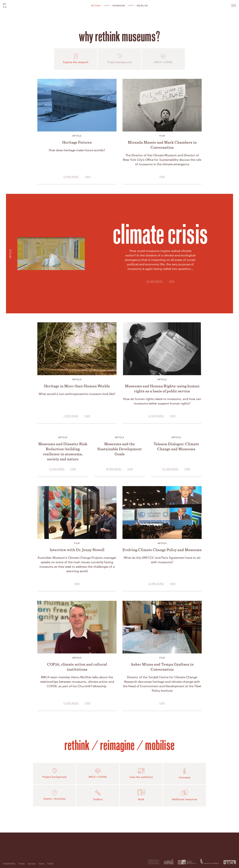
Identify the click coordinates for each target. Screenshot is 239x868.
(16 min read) (155, 281)
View (172, 281)
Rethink (96, 6)
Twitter (22, 864)
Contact (32, 864)
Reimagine (119, 6)
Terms (41, 864)
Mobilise (142, 6)
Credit (50, 864)
